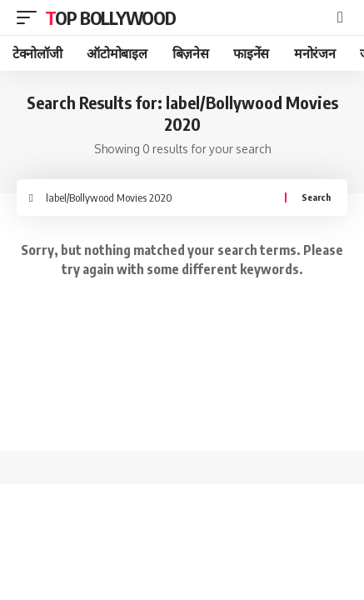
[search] (340, 17)
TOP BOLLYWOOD (110, 17)
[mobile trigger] (31, 17)
